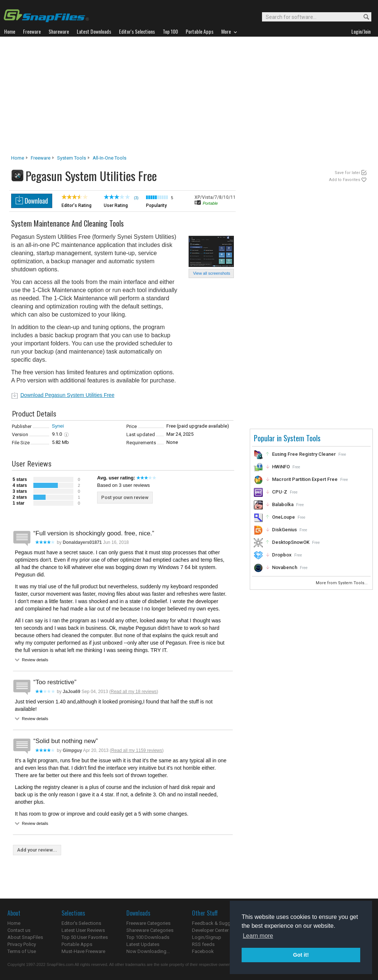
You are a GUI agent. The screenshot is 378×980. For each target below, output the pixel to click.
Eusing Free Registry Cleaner (304, 454)
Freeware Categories (148, 923)
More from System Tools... (342, 583)
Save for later (347, 173)
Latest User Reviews (83, 930)
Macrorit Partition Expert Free (305, 479)
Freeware (41, 158)
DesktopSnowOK (291, 542)
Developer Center (210, 930)
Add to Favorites (345, 180)
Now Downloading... (148, 951)
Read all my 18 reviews (134, 692)
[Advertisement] (189, 98)
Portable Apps (77, 944)
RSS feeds (203, 944)
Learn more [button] (258, 936)
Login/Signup (207, 937)
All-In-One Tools (110, 158)
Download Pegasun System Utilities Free (67, 395)
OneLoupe (283, 517)
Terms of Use (22, 951)
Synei (58, 426)
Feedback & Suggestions (219, 923)
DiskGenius (284, 530)
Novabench (285, 567)
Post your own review (125, 497)
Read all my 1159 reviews (137, 750)
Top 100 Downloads (148, 937)
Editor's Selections (81, 923)
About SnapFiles (25, 937)
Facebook (203, 951)
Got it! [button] (301, 955)
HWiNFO (281, 467)
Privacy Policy (22, 944)
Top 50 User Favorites (85, 937)
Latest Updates (143, 944)
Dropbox (282, 555)
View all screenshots (212, 273)
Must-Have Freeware (83, 951)
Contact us (19, 930)
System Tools (72, 158)
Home (18, 158)
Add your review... (37, 850)
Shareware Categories (150, 930)
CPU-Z (280, 492)
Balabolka (283, 504)
